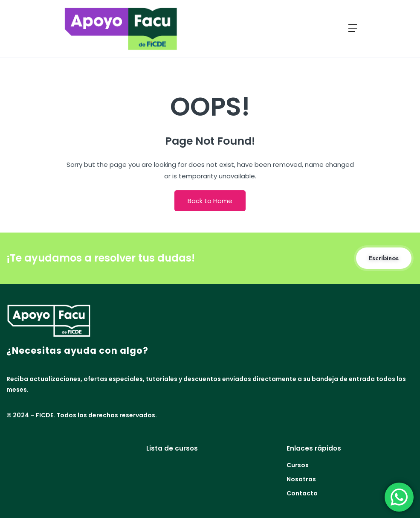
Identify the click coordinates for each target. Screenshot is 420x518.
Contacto (302, 493)
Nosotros (301, 479)
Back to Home (210, 201)
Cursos (298, 465)
